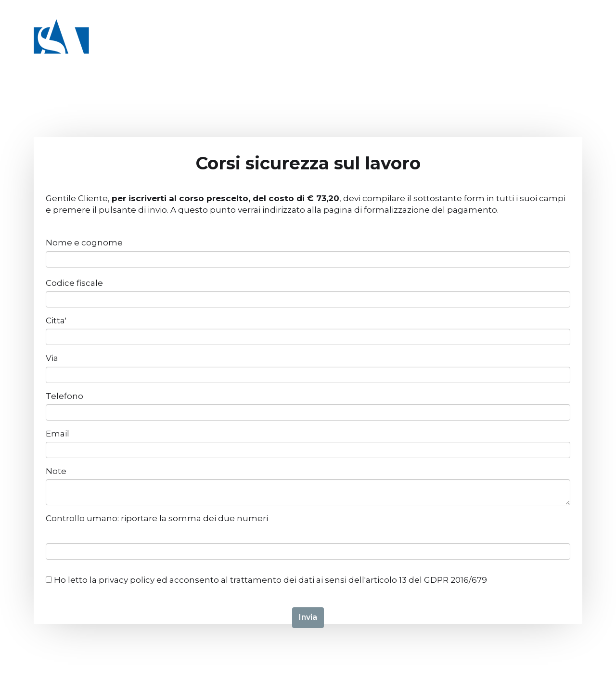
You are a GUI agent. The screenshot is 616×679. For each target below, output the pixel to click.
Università (273, 48)
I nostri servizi (336, 48)
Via (52, 358)
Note (56, 471)
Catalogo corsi (209, 48)
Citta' (56, 320)
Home (155, 48)
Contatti (447, 48)
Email (58, 434)
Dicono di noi (505, 48)
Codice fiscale (74, 283)
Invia (308, 617)
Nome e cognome (84, 243)
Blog (554, 48)
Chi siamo (398, 48)
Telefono (64, 396)
